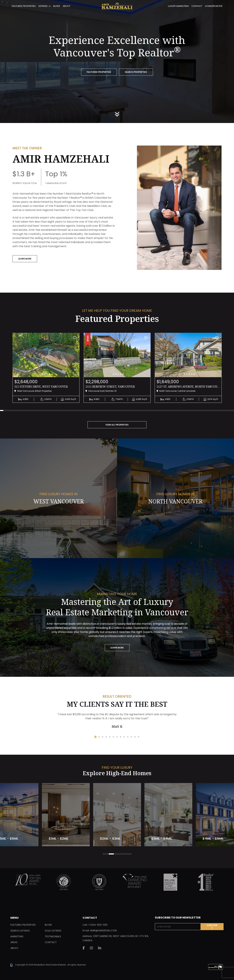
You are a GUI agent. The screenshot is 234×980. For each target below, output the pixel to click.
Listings (43, 6)
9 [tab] (42, 410)
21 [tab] (111, 410)
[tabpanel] (46, 368)
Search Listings (20, 931)
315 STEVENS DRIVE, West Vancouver (41, 387)
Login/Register (214, 6)
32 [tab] (175, 410)
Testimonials (53, 936)
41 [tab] (228, 410)
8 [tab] (36, 410)
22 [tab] (117, 410)
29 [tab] (158, 410)
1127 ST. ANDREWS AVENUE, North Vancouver (188, 387)
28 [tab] (152, 410)
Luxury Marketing (178, 6)
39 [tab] (216, 410)
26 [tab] (140, 410)
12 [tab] (59, 410)
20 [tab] (105, 410)
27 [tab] (146, 410)
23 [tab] (123, 410)
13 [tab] (65, 410)
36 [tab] (198, 410)
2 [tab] (99, 737)
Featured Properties (24, 6)
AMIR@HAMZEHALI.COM (103, 930)
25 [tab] (135, 410)
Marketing (17, 936)
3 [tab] (7, 410)
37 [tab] (204, 410)
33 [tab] (181, 410)
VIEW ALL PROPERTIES (117, 425)
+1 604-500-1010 (98, 925)
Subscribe (212, 927)
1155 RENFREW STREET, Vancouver (110, 387)
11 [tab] (53, 410)
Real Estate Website (56, 965)
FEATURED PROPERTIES (99, 72)
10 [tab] (47, 410)
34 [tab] (187, 410)
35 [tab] (193, 410)
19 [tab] (100, 410)
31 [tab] (169, 410)
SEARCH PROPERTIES (136, 72)
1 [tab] (95, 737)
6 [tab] (24, 410)
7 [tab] (30, 410)
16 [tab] (82, 410)
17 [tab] (88, 410)
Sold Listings (53, 931)
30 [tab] (164, 410)
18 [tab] (94, 410)
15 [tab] (76, 410)
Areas (14, 942)
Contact (197, 6)
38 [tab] (210, 410)
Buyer (57, 6)
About (66, 6)
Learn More (25, 259)
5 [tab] (18, 410)
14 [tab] (71, 410)
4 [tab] (12, 410)
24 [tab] (129, 410)
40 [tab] (222, 410)
